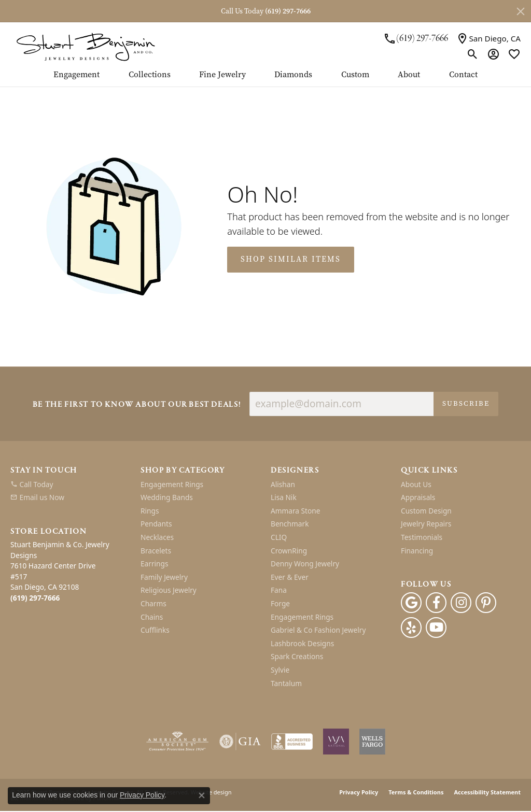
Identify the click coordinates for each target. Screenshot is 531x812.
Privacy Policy (359, 793)
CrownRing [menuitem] (289, 551)
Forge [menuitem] (280, 604)
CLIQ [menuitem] (279, 537)
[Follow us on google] (411, 603)
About (409, 75)
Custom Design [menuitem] (426, 511)
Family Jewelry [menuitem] (164, 577)
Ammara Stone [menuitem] (295, 511)
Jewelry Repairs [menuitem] (426, 524)
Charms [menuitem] (153, 604)
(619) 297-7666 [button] (288, 11)
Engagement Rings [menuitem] (172, 485)
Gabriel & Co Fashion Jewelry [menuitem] (318, 631)
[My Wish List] (514, 54)
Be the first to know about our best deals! (137, 405)
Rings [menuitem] (150, 511)
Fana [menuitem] (279, 591)
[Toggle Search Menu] (473, 54)
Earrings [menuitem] (155, 564)
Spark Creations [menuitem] (297, 657)
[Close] (521, 11)
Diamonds (293, 75)
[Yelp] (411, 628)
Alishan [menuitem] (283, 485)
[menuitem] (70, 485)
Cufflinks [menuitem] (155, 631)
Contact (463, 75)
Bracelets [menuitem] (156, 551)
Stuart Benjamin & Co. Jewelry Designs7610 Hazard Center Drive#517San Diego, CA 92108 (60, 571)
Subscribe (466, 403)
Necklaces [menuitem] (157, 537)
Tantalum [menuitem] (286, 683)
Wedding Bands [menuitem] (167, 498)
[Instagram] (461, 603)
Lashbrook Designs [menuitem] (302, 644)
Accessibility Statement (487, 793)
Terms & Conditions (416, 793)
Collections (150, 75)
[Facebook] (436, 603)
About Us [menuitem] (416, 485)
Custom (355, 75)
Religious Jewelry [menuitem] (169, 591)
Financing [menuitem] (417, 551)
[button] (70, 471)
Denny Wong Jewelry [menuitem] (305, 564)
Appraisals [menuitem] (418, 498)
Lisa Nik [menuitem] (284, 498)
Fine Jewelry (222, 75)
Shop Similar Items (291, 259)
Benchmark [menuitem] (290, 524)
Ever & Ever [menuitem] (290, 577)
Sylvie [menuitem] (280, 670)
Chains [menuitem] (152, 617)
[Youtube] (436, 628)
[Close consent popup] (202, 795)
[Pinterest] (486, 603)
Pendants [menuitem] (156, 524)
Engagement (76, 75)
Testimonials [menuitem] (422, 537)
